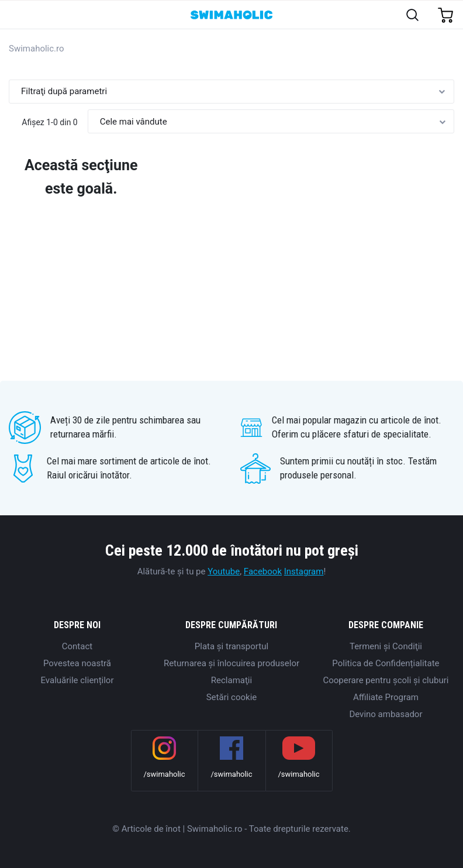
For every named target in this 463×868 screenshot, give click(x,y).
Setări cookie (232, 697)
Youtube (224, 571)
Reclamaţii (231, 680)
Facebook (263, 571)
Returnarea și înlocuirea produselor (231, 663)
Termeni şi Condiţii (386, 646)
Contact (77, 646)
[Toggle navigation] (15, 15)
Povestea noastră (77, 663)
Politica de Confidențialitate (386, 663)
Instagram (304, 571)
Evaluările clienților (77, 680)
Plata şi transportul (231, 646)
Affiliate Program (386, 697)
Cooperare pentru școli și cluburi (386, 680)
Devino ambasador (386, 714)
